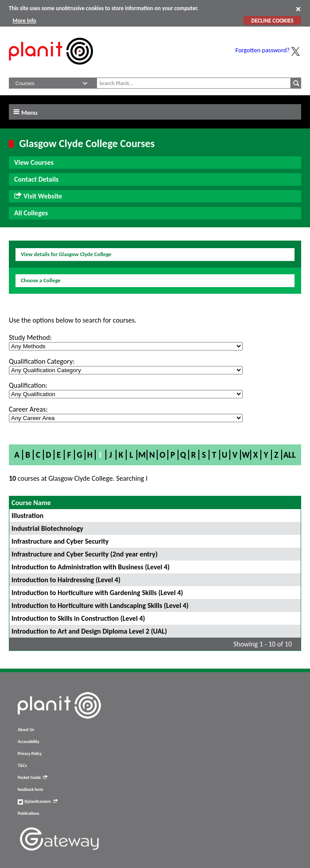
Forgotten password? (263, 50)
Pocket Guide (33, 778)
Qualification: (28, 385)
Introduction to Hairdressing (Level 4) (66, 580)
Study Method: (30, 337)
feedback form (31, 790)
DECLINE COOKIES (272, 21)
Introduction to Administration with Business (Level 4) (91, 567)
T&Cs (22, 766)
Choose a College (41, 280)
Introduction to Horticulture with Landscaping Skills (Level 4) (100, 605)
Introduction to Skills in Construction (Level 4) (78, 618)
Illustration (27, 516)
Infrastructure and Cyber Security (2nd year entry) (85, 554)
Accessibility (29, 742)
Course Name (31, 503)
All (290, 455)
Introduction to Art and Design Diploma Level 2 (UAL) (89, 631)
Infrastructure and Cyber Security (60, 541)
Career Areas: (28, 409)
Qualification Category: (42, 361)
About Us (26, 730)
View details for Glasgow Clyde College (66, 254)
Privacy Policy (30, 754)
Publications (28, 814)
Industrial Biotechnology (47, 528)
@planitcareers (38, 802)
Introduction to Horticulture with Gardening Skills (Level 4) (97, 593)
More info (24, 21)
